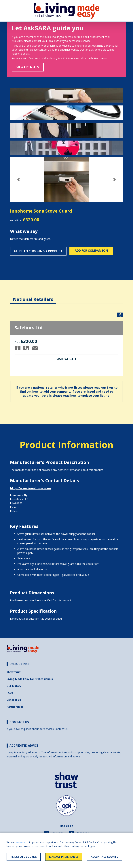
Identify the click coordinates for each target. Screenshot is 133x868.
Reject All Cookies (24, 857)
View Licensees (28, 67)
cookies (21, 842)
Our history (14, 686)
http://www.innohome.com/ (31, 488)
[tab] (33, 296)
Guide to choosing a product (38, 251)
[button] (19, 180)
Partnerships (15, 707)
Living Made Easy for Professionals (30, 679)
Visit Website (66, 359)
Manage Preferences (64, 857)
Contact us (14, 700)
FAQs (10, 693)
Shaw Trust (14, 672)
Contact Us (61, 729)
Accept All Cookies (104, 857)
